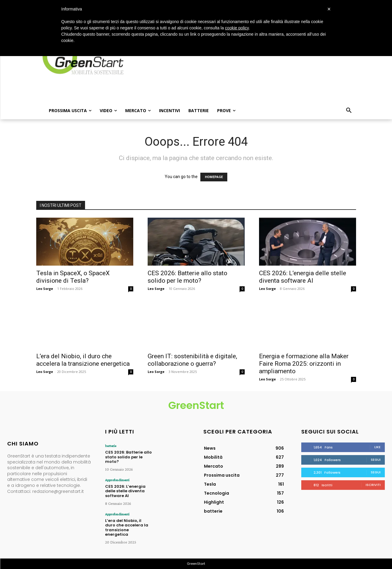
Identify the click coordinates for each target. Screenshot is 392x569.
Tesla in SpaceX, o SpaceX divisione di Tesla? (73, 277)
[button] (349, 111)
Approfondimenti (117, 480)
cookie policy (237, 28)
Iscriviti (373, 485)
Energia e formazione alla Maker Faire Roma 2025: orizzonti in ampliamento (304, 364)
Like (377, 447)
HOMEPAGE (214, 177)
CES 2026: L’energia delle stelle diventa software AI (303, 277)
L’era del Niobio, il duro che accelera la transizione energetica (83, 360)
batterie (111, 446)
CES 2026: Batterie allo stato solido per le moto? (187, 277)
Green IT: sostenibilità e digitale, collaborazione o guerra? (192, 360)
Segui (376, 460)
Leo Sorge (45, 289)
